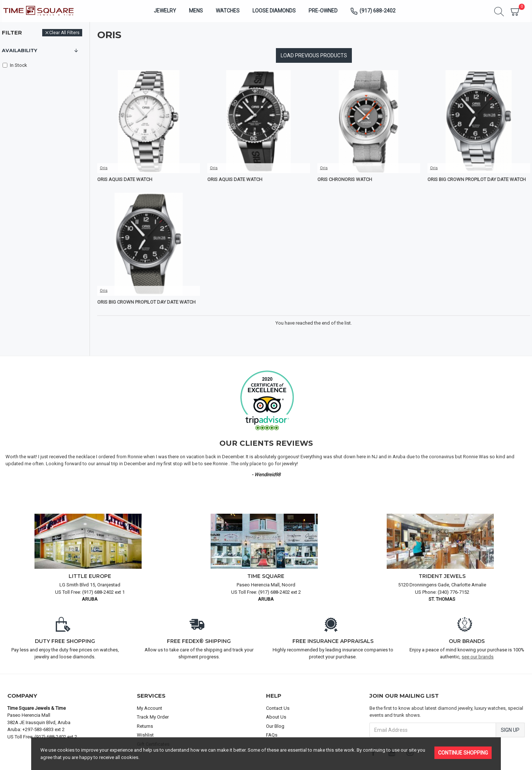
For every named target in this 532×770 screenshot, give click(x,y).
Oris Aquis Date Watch (125, 179)
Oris (104, 168)
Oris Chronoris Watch (345, 179)
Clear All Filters (64, 33)
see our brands (478, 657)
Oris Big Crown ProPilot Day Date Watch (477, 179)
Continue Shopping (463, 753)
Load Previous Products (314, 55)
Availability (19, 50)
